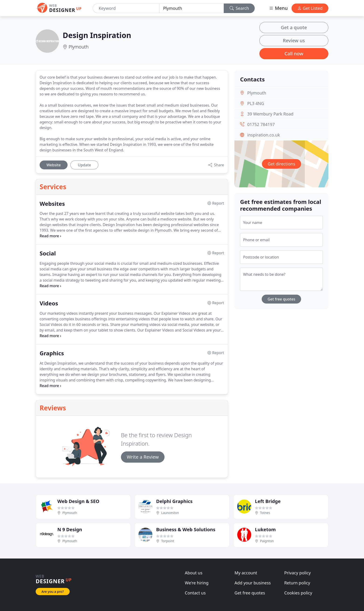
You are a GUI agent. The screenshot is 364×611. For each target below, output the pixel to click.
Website (53, 165)
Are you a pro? (53, 592)
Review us (294, 40)
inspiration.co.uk (264, 135)
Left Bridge (268, 501)
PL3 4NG (256, 103)
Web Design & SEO (78, 501)
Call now (294, 54)
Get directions (282, 164)
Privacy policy (298, 573)
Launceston (170, 513)
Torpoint (168, 541)
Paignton (267, 541)
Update (84, 165)
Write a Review (143, 457)
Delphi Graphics (174, 501)
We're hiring (197, 583)
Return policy (297, 583)
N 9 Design (70, 529)
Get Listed (310, 8)
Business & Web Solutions (186, 529)
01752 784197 (261, 124)
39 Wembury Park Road (270, 114)
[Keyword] (126, 8)
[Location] (192, 8)
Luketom (265, 529)
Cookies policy (298, 593)
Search (239, 8)
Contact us (195, 593)
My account (246, 573)
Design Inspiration (97, 35)
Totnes (265, 513)
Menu (278, 8)
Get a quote (294, 27)
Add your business (253, 583)
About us (194, 573)
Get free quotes (281, 299)
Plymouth (79, 47)
